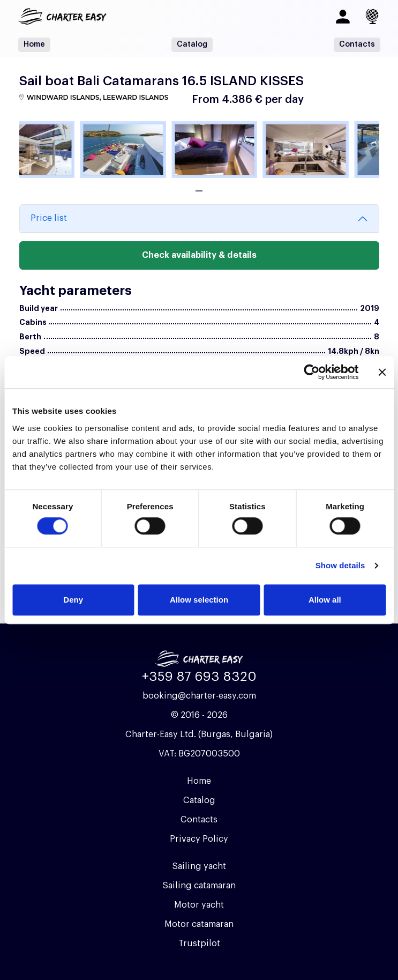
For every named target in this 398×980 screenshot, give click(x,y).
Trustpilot (199, 944)
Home (34, 44)
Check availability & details (199, 255)
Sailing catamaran (199, 886)
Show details (340, 565)
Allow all (325, 600)
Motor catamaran (199, 924)
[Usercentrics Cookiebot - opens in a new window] (311, 372)
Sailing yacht (199, 866)
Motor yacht (199, 905)
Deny (73, 600)
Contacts (357, 44)
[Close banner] (382, 372)
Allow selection (199, 600)
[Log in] (343, 17)
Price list (49, 218)
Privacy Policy (199, 839)
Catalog (192, 44)
